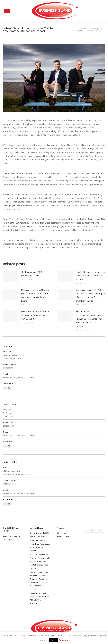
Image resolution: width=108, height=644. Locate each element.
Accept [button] (54, 640)
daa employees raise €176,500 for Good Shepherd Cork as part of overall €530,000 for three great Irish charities (90, 295)
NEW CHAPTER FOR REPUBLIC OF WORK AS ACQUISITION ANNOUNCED (35, 315)
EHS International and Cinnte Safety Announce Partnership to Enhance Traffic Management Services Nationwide (90, 319)
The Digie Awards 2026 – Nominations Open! (32, 274)
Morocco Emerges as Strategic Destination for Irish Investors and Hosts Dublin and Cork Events (35, 295)
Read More (64, 640)
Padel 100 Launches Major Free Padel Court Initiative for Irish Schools (90, 276)
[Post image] (11, 277)
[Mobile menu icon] (7, 11)
